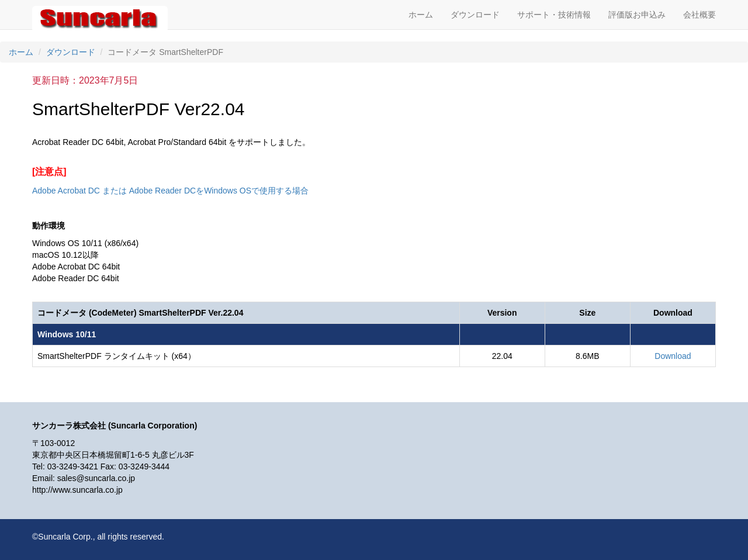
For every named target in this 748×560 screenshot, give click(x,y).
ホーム (421, 15)
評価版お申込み (637, 15)
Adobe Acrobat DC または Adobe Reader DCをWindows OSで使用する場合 (170, 191)
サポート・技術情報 (554, 15)
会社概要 (699, 15)
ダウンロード (475, 15)
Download (673, 356)
